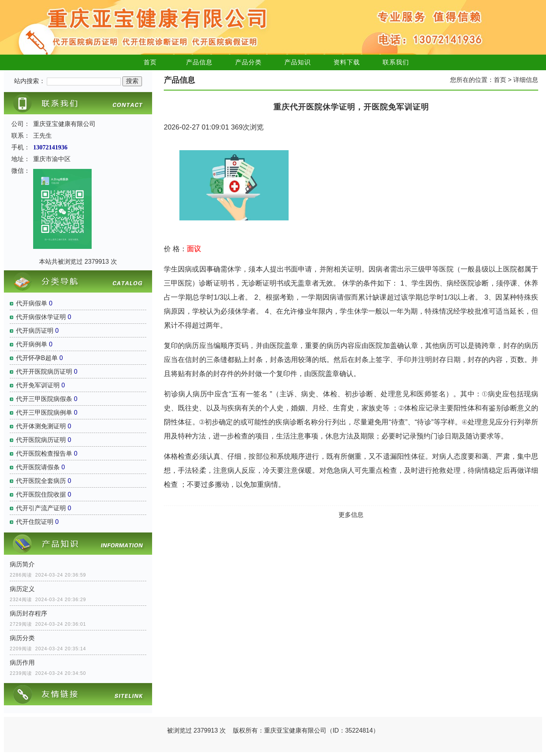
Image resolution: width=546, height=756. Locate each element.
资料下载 (347, 62)
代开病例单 (32, 344)
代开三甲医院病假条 (44, 399)
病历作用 (22, 663)
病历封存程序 (28, 613)
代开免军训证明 (38, 385)
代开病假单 (32, 303)
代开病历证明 (35, 331)
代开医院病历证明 (41, 440)
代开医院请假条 (38, 467)
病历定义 (22, 589)
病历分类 (22, 638)
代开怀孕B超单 (37, 358)
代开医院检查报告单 (44, 453)
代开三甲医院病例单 (44, 413)
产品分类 (248, 62)
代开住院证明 (35, 522)
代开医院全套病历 (41, 481)
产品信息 (199, 62)
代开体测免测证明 (41, 426)
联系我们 (396, 62)
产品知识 (298, 62)
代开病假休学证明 (41, 317)
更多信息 (351, 515)
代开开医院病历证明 (44, 372)
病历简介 (22, 564)
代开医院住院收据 (41, 494)
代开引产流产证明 (41, 508)
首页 (150, 62)
